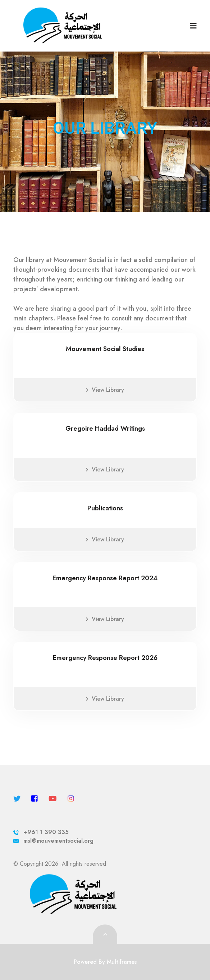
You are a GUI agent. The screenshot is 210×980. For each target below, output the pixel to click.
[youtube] (53, 799)
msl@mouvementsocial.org (53, 841)
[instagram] (71, 799)
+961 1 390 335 (41, 832)
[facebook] (35, 799)
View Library (105, 390)
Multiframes (122, 962)
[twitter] (17, 799)
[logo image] (85, 26)
